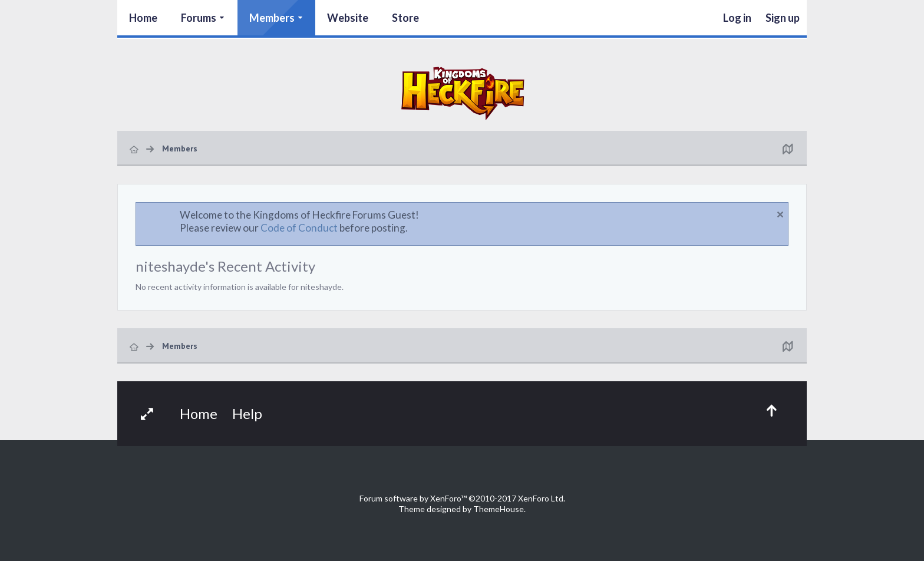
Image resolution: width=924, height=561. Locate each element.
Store (405, 18)
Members (272, 18)
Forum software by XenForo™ (462, 498)
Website (348, 18)
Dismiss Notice (780, 214)
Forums (199, 18)
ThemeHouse (499, 509)
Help (247, 413)
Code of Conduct (299, 228)
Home (143, 18)
